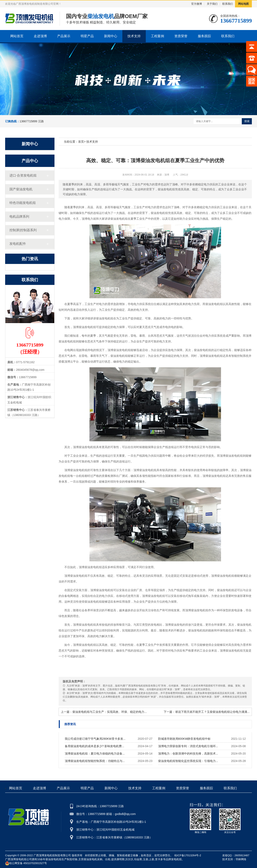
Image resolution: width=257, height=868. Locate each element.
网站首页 (17, 36)
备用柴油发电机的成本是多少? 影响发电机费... (94, 746)
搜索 (247, 121)
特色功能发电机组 (23, 203)
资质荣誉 (181, 36)
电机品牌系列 (19, 217)
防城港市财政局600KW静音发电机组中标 (184, 739)
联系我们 (228, 4)
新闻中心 (111, 36)
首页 (81, 142)
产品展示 (64, 36)
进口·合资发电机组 (23, 175)
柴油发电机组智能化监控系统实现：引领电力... (188, 761)
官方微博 (197, 4)
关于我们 (212, 4)
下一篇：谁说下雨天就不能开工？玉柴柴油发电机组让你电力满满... (207, 712)
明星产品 (87, 36)
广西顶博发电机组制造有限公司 (52, 855)
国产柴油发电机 (21, 189)
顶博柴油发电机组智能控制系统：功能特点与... (95, 761)
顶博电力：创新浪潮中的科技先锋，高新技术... (188, 754)
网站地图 (243, 4)
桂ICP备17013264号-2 (188, 855)
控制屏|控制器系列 (23, 230)
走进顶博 (40, 36)
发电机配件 (18, 244)
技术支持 (134, 36)
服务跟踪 (204, 36)
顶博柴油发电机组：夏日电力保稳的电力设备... (95, 754)
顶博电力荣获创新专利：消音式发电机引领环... (188, 746)
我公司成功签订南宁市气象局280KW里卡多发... (95, 739)
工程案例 (157, 36)
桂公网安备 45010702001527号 (26, 863)
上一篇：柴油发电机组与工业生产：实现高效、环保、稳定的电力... (104, 712)
